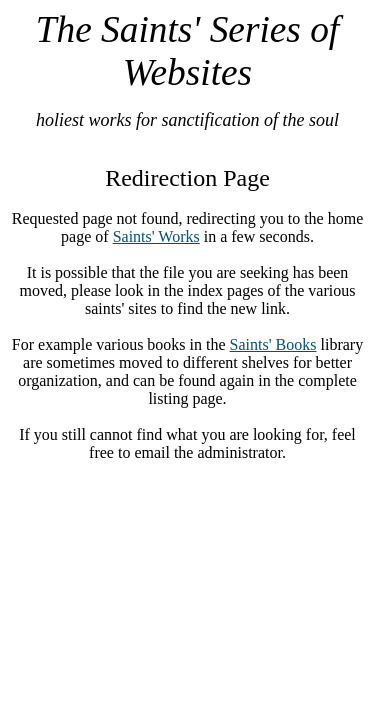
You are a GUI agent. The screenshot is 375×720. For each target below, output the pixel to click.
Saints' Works (156, 236)
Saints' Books (273, 344)
